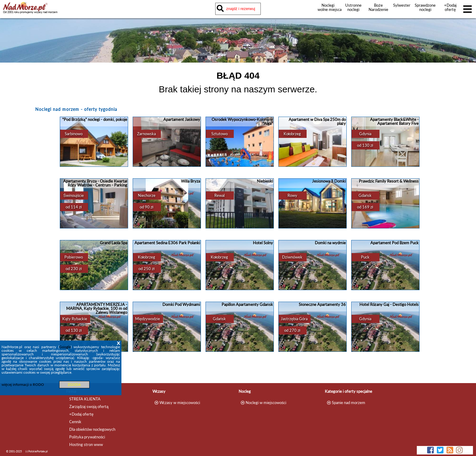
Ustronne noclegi (353, 7)
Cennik (75, 422)
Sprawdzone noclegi (425, 7)
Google (65, 347)
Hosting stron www (86, 444)
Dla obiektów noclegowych (92, 429)
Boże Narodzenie (378, 7)
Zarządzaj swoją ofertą (89, 406)
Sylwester (402, 5)
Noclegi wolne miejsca (328, 7)
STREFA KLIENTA (85, 399)
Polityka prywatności (87, 437)
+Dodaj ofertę (450, 7)
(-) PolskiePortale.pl (37, 451)
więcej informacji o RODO (23, 384)
